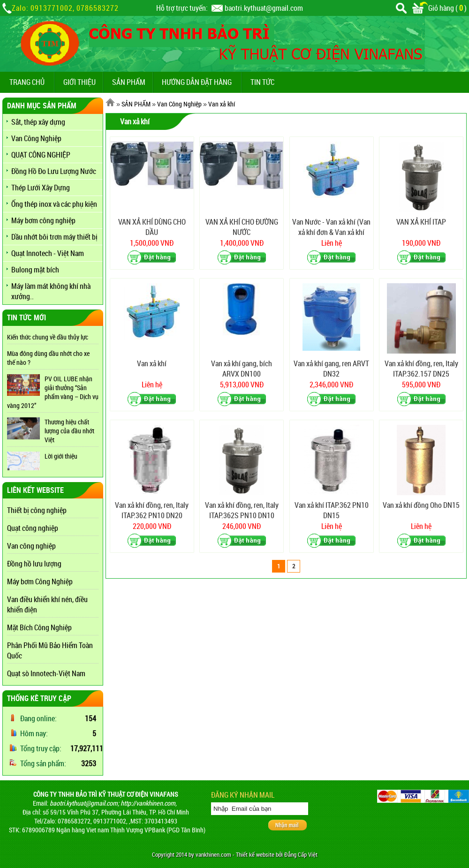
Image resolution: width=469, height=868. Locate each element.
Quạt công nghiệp (33, 528)
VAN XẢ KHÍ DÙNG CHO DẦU (152, 227)
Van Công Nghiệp (36, 138)
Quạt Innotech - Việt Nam (48, 253)
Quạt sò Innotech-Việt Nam (46, 673)
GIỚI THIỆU (79, 82)
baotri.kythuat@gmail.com (264, 8)
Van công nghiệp (31, 546)
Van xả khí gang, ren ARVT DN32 (331, 369)
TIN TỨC (262, 82)
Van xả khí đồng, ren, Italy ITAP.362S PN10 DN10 (242, 510)
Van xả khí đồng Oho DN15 (421, 505)
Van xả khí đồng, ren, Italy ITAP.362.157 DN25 (421, 369)
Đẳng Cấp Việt (301, 855)
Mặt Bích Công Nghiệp (39, 627)
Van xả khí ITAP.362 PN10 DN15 (332, 510)
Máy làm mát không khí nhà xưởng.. (51, 291)
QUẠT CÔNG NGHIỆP (41, 155)
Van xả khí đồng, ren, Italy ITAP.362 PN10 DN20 (152, 510)
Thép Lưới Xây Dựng (41, 188)
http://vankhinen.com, (149, 803)
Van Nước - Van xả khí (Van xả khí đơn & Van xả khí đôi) (331, 227)
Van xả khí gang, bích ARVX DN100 (242, 369)
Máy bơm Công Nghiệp (40, 581)
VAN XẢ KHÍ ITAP (421, 222)
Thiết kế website (255, 855)
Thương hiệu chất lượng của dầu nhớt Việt (69, 431)
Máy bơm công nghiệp (43, 220)
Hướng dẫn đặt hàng (197, 82)
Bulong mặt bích (35, 270)
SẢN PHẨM (129, 82)
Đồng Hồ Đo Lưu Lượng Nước (54, 171)
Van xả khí (222, 104)
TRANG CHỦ (27, 82)
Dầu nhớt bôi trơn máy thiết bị (54, 237)
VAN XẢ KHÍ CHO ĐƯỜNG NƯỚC (242, 227)
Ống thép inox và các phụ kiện (54, 204)
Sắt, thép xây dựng (38, 122)
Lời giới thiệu (61, 456)
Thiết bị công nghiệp (37, 510)
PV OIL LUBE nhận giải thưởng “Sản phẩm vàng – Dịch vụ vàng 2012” (53, 392)
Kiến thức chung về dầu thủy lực (48, 337)
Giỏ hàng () (439, 8)
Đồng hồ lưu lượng (34, 564)
